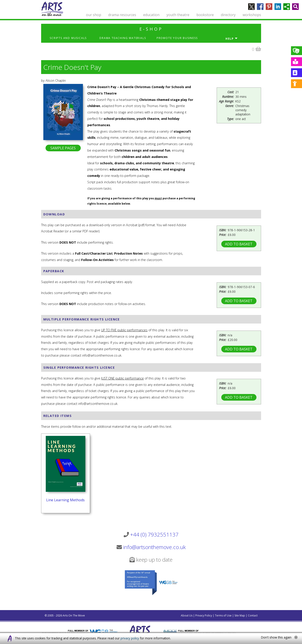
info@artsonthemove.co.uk (154, 547)
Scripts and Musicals (68, 38)
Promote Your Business (177, 38)
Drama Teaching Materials (123, 38)
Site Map (240, 615)
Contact (253, 615)
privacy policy (130, 638)
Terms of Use (223, 615)
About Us (187, 615)
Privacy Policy (204, 615)
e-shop (151, 29)
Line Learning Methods (65, 500)
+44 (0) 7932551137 (154, 534)
